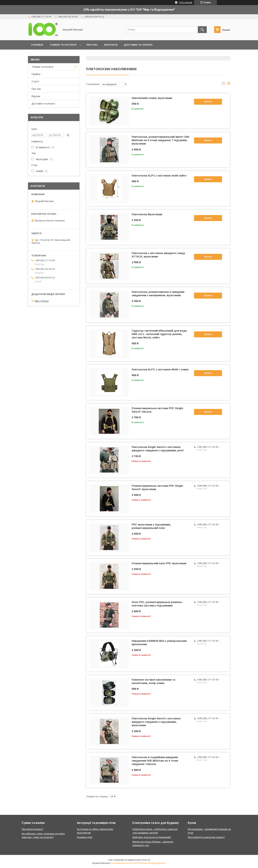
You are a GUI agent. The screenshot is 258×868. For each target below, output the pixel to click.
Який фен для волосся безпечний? (152, 837)
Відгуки (36, 96)
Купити (208, 102)
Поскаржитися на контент (124, 863)
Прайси (36, 74)
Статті (35, 82)
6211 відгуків (186, 3)
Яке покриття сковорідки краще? (206, 837)
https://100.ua (42, 301)
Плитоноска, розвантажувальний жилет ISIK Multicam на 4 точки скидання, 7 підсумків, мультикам (161, 140)
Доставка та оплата (138, 45)
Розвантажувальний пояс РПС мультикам (159, 563)
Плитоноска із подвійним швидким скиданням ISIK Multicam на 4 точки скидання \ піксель (155, 761)
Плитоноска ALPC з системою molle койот (159, 176)
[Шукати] (202, 30)
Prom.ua (146, 860)
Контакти (111, 45)
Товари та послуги (63, 45)
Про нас (92, 45)
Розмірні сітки (85, 837)
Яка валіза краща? (32, 829)
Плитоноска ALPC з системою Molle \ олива (160, 369)
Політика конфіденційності (152, 863)
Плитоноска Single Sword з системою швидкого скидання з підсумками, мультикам (156, 722)
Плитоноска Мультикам (147, 214)
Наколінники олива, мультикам (152, 98)
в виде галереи (223, 84)
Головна (37, 45)
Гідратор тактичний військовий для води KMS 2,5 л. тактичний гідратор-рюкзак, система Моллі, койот (159, 334)
